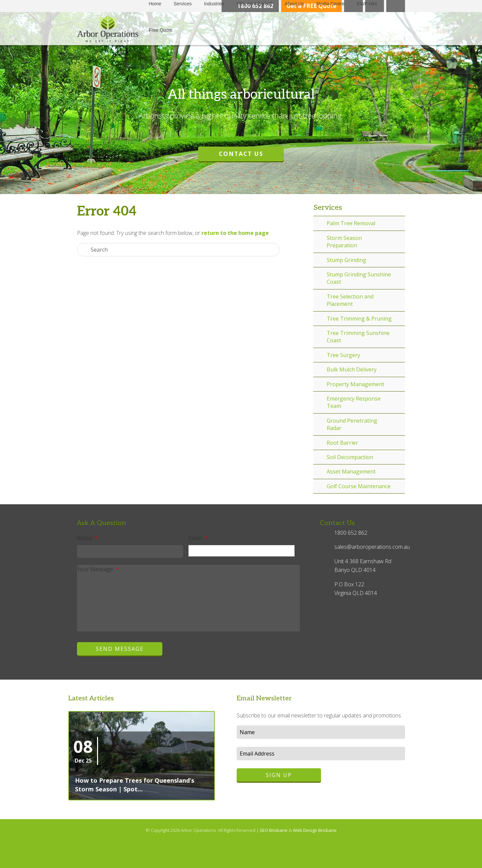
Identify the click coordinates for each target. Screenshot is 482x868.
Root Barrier (342, 443)
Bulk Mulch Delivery (352, 369)
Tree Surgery (343, 355)
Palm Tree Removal (351, 223)
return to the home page (235, 233)
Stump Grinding (346, 260)
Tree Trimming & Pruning (359, 319)
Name (87, 538)
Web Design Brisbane (315, 830)
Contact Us (241, 154)
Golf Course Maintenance (359, 486)
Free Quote (160, 30)
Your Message (98, 569)
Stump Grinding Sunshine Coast (359, 278)
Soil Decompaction (350, 457)
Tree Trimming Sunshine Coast (358, 337)
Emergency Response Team (354, 402)
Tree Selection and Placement (350, 300)
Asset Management (351, 471)
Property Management (355, 384)
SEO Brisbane (274, 830)
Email (198, 538)
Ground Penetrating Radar (352, 424)
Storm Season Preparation (344, 242)
